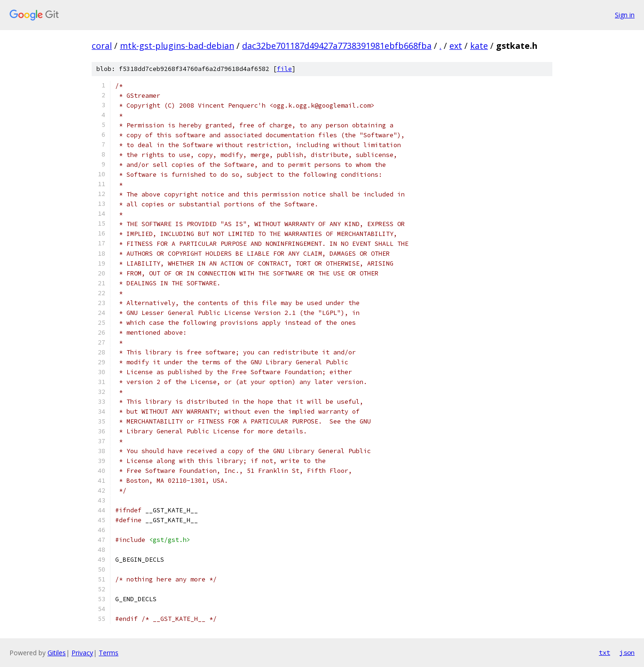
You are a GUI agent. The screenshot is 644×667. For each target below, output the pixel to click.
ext (456, 46)
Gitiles (57, 653)
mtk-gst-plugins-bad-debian (177, 46)
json (627, 652)
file (284, 69)
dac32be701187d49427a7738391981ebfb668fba (337, 46)
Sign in (625, 15)
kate (479, 46)
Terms (109, 653)
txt (605, 652)
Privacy (82, 653)
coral (102, 46)
